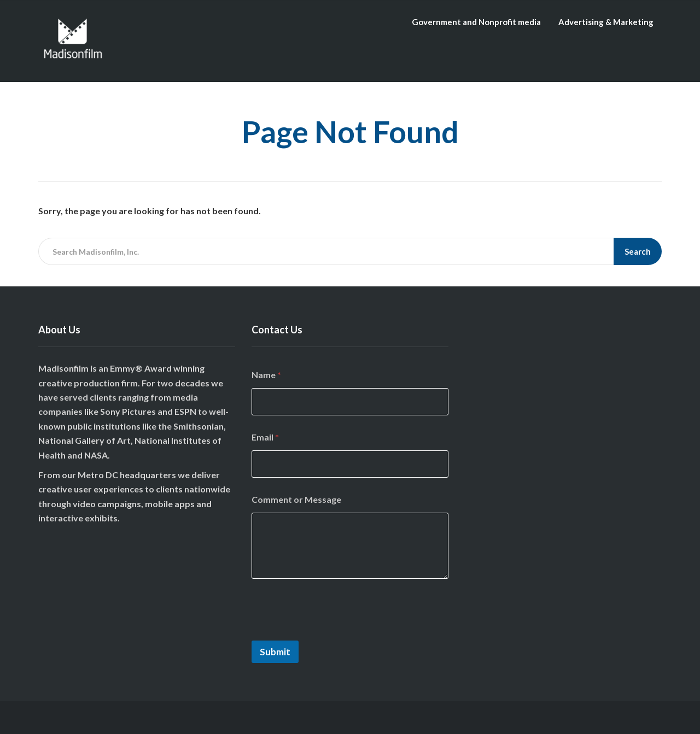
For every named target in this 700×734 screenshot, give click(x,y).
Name (266, 375)
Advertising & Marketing (606, 22)
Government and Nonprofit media (476, 22)
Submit (275, 652)
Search (638, 251)
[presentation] (335, 633)
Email (265, 437)
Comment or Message (296, 499)
